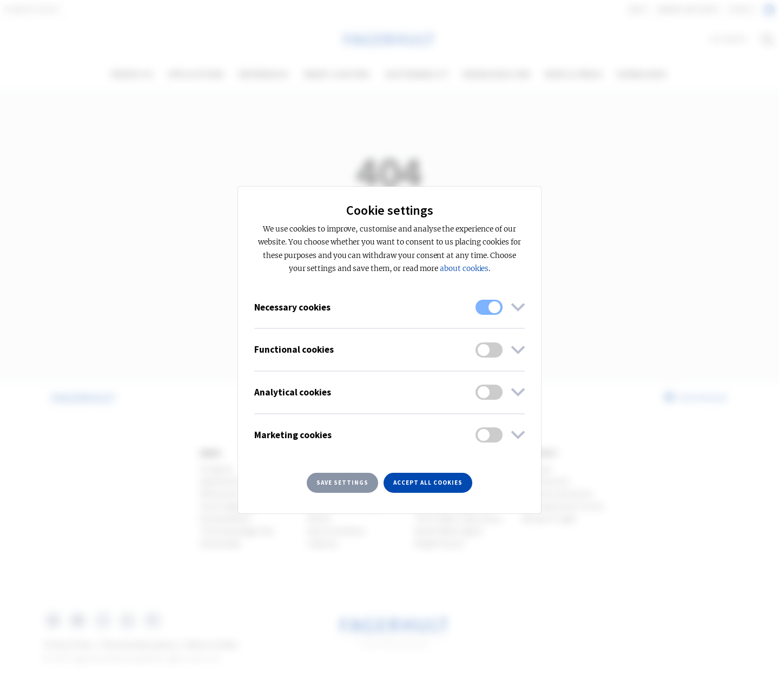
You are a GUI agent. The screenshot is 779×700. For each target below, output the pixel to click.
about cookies (464, 269)
